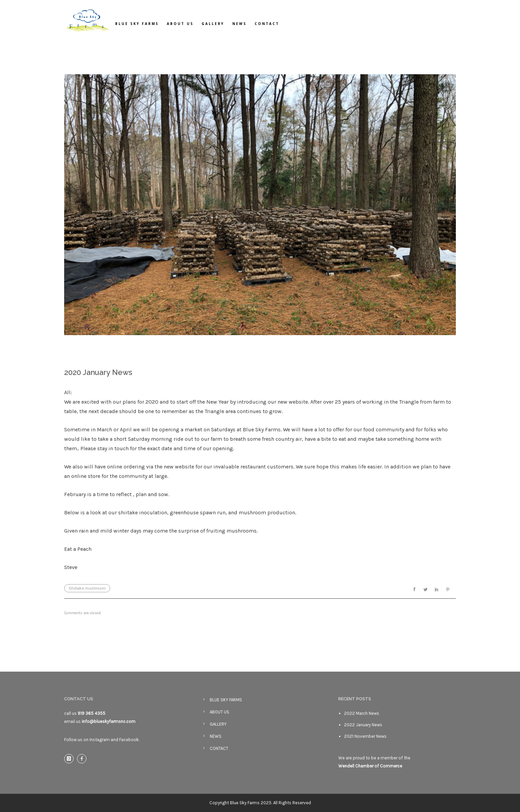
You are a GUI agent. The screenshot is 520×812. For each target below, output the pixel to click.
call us (85, 713)
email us (73, 721)
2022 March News (362, 713)
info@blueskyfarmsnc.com (109, 721)
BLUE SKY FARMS (137, 24)
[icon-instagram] (71, 759)
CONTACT (267, 24)
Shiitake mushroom (87, 588)
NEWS (239, 24)
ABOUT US (180, 24)
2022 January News (363, 725)
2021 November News (365, 736)
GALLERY (213, 24)
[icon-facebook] (83, 759)
